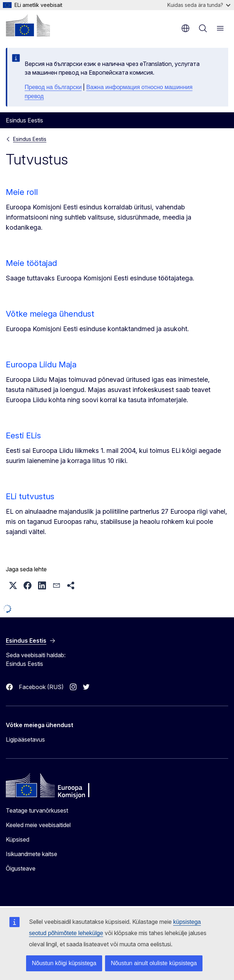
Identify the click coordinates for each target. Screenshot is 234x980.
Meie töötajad (31, 263)
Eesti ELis (23, 435)
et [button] (185, 28)
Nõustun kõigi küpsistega (64, 963)
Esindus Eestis (30, 139)
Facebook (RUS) (41, 687)
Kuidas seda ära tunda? (199, 5)
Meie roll (22, 192)
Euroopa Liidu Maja (41, 364)
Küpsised (18, 839)
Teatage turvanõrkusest (37, 810)
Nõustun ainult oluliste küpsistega (154, 963)
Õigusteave (21, 868)
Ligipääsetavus (25, 739)
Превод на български (53, 87)
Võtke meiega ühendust (50, 314)
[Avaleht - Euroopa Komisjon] (28, 25)
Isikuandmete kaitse (32, 854)
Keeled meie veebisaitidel (38, 825)
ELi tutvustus (30, 496)
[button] (13, 585)
